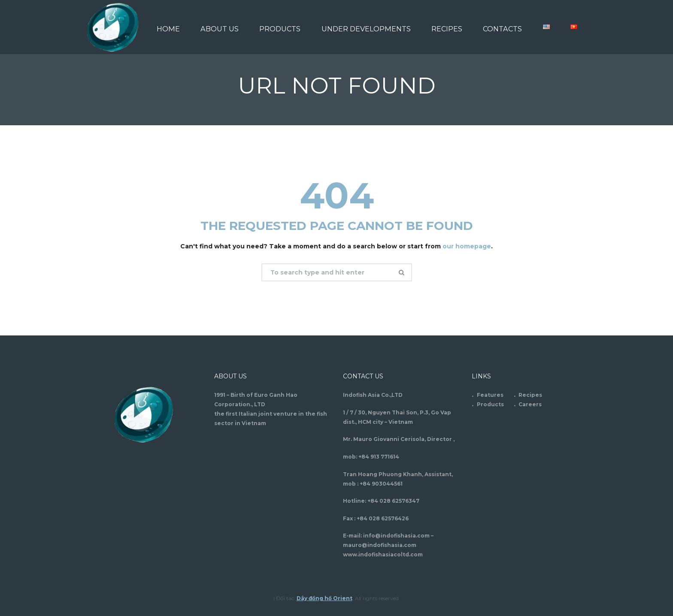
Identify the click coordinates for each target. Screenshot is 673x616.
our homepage (467, 246)
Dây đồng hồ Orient (324, 598)
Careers (530, 404)
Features (490, 394)
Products (490, 404)
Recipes (530, 394)
